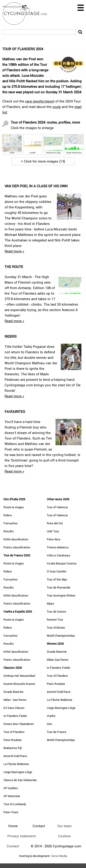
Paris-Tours (11, 812)
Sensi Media (59, 856)
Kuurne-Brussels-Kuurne (19, 684)
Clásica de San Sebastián (20, 780)
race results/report (40, 101)
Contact (13, 846)
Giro (49, 724)
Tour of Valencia (57, 507)
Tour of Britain (56, 628)
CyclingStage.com (28, 14)
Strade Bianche (13, 692)
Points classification (17, 547)
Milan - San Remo (15, 700)
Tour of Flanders (14, 732)
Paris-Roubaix (13, 740)
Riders (8, 515)
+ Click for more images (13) (43, 161)
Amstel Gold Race (15, 756)
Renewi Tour (55, 619)
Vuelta (51, 716)
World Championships (61, 636)
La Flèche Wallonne (16, 764)
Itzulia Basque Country (62, 563)
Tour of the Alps (57, 579)
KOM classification (16, 539)
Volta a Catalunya (58, 555)
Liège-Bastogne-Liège (18, 772)
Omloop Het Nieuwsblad (19, 676)
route (57, 107)
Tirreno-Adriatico (58, 547)
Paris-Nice (54, 539)
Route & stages (14, 507)
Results (9, 531)
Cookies (64, 836)
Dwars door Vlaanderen (19, 724)
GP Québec (11, 788)
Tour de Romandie (59, 587)
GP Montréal (12, 796)
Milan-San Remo (58, 660)
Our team (64, 826)
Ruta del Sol (55, 523)
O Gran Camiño (57, 571)
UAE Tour (53, 531)
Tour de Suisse (56, 611)
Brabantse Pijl (12, 748)
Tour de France (57, 732)
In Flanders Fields (15, 716)
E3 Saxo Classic (14, 708)
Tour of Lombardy (15, 804)
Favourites (11, 523)
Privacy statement (22, 836)
